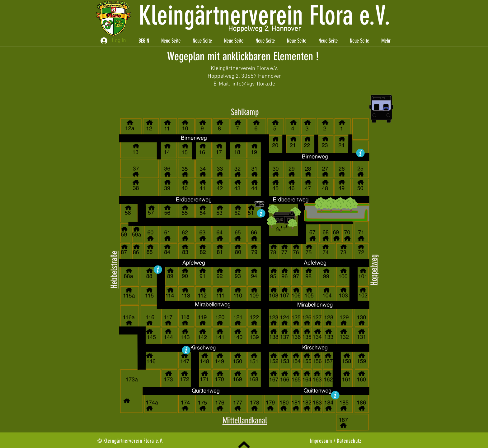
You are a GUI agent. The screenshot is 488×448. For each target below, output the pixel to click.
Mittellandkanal (245, 420)
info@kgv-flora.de (254, 84)
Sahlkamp (245, 112)
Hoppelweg (374, 270)
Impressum (321, 441)
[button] (284, 213)
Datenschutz (349, 441)
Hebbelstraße (114, 270)
